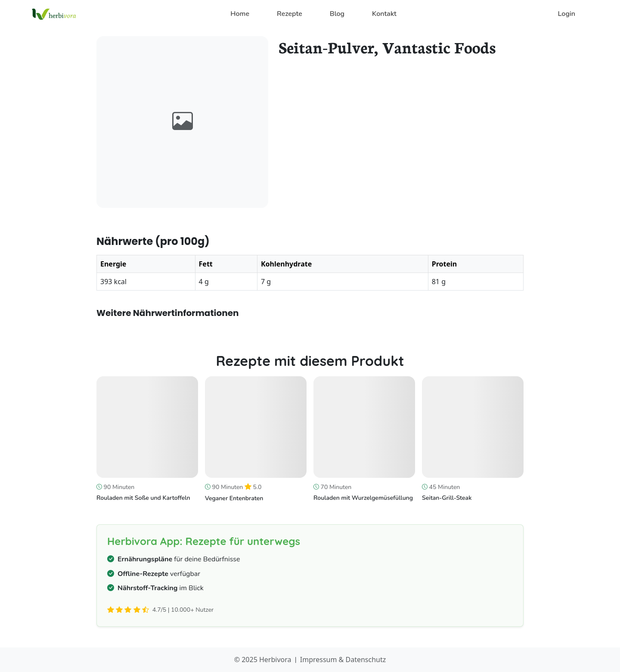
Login (567, 14)
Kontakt (384, 14)
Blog (337, 14)
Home (240, 14)
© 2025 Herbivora (263, 660)
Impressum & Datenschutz (343, 660)
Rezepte (290, 14)
